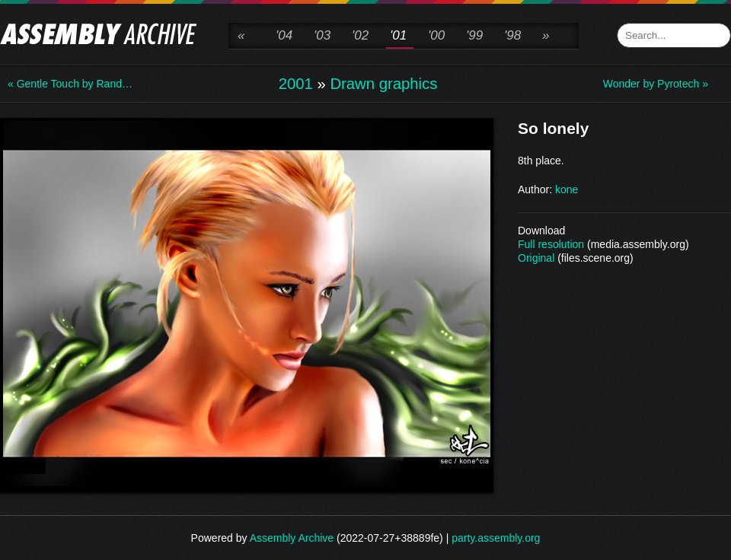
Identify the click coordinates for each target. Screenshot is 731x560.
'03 (322, 35)
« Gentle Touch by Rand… (69, 84)
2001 (296, 84)
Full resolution (551, 244)
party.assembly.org (496, 538)
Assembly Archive (292, 538)
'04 (284, 35)
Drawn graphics (383, 84)
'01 (398, 35)
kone (567, 189)
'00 (436, 35)
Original (536, 258)
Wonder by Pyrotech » (656, 84)
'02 (360, 35)
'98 (512, 35)
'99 (474, 35)
